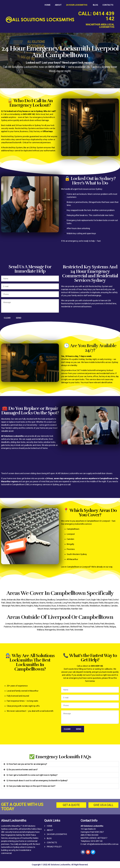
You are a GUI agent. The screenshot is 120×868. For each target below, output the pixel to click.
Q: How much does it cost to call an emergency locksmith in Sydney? (37, 780)
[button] (60, 764)
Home (48, 5)
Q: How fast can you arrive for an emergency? (27, 764)
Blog (95, 5)
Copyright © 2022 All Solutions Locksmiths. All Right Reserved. (60, 865)
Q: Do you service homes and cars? (22, 769)
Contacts (108, 5)
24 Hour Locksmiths (77, 5)
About (58, 5)
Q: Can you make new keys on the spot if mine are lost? (31, 786)
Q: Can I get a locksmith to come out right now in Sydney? (32, 775)
